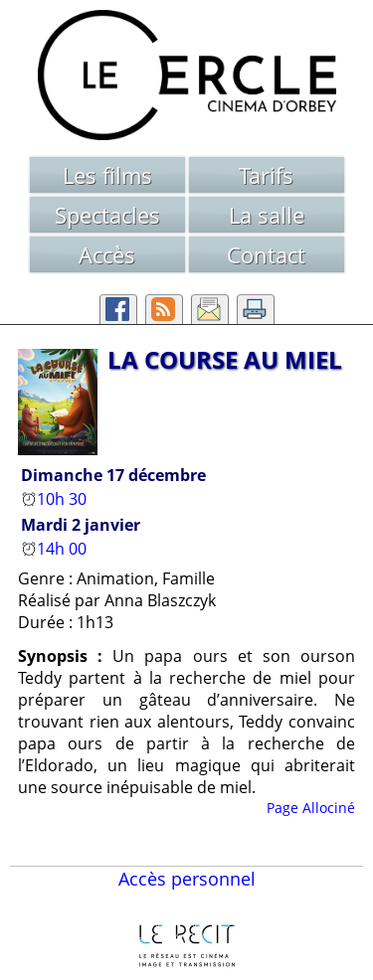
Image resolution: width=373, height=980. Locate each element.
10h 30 (56, 499)
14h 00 (56, 549)
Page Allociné (311, 808)
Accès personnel (187, 879)
